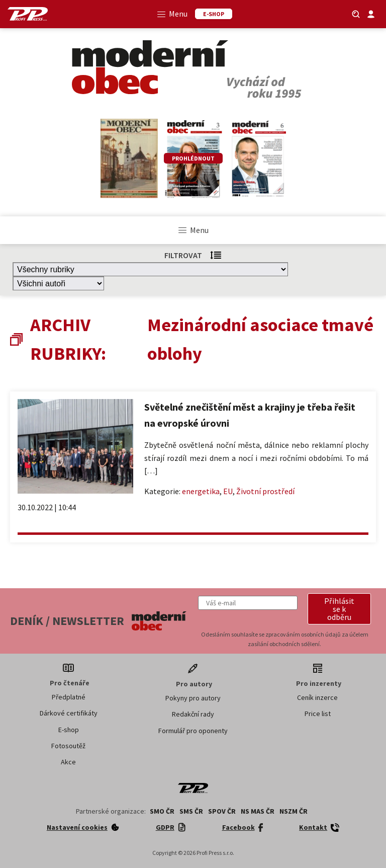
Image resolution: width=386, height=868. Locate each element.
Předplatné (69, 697)
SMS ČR (191, 811)
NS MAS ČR (258, 811)
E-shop (69, 730)
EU (228, 491)
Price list (318, 714)
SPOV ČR (222, 811)
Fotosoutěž (68, 746)
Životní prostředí (265, 491)
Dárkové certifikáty (69, 713)
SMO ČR (162, 811)
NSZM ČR (294, 811)
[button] (339, 609)
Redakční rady (193, 714)
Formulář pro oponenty (193, 731)
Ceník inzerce (317, 697)
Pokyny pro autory (193, 698)
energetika (201, 491)
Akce (68, 762)
